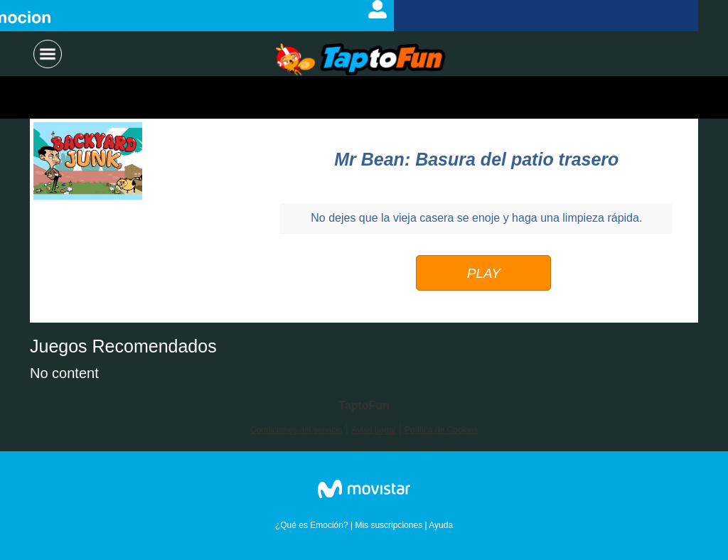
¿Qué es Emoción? (312, 525)
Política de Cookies (441, 430)
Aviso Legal (373, 430)
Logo (361, 60)
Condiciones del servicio (296, 430)
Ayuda (441, 525)
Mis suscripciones (389, 525)
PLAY (484, 273)
